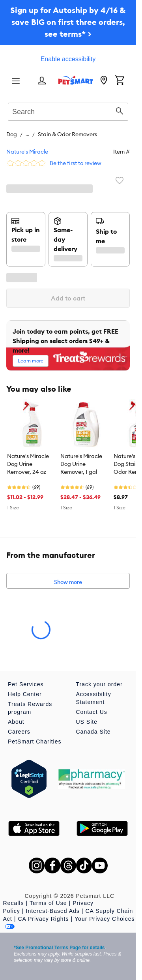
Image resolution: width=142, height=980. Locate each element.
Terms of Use (48, 903)
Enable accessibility (68, 59)
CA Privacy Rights (43, 919)
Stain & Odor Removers (67, 134)
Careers (19, 732)
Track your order (99, 684)
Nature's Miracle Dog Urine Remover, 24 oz (28, 464)
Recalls (14, 903)
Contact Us (92, 712)
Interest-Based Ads (53, 911)
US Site (87, 722)
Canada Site (93, 732)
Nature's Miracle (27, 152)
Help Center (25, 694)
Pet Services (26, 684)
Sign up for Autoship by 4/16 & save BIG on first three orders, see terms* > (68, 22)
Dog (12, 134)
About (16, 722)
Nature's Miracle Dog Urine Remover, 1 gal (81, 464)
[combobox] (68, 111)
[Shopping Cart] (120, 81)
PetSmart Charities (35, 742)
